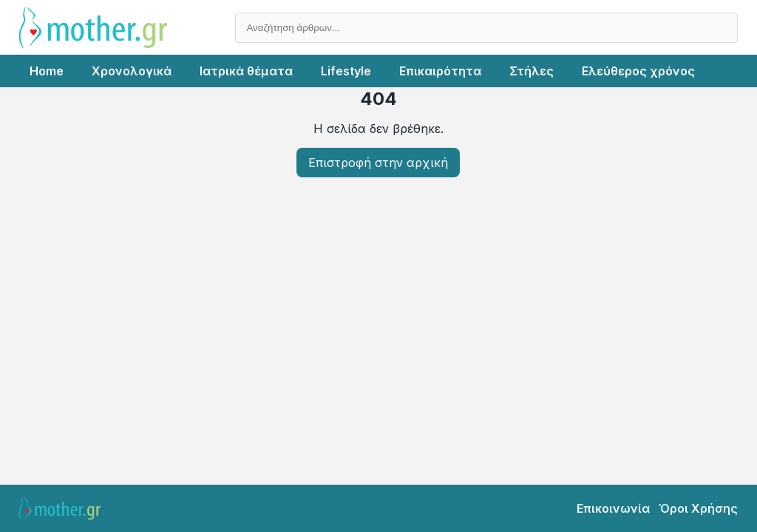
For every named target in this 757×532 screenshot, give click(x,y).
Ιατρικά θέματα (246, 71)
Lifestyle (346, 71)
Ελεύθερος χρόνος (638, 71)
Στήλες (532, 71)
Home (47, 71)
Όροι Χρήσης (698, 508)
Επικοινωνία (613, 508)
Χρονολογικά (132, 71)
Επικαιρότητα (440, 71)
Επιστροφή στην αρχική (378, 163)
